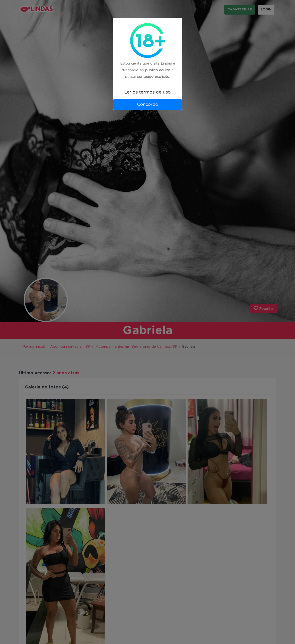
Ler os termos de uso (147, 92)
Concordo (147, 105)
